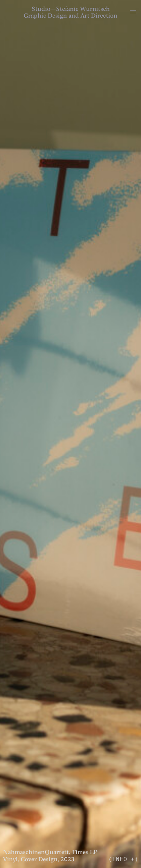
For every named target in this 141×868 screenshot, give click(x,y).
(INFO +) (123, 859)
